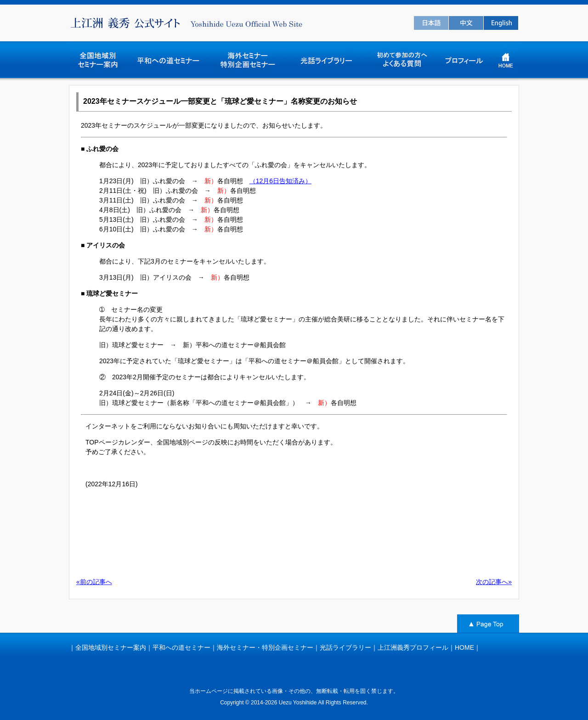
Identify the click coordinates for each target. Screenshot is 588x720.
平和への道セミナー (181, 647)
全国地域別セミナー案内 (111, 647)
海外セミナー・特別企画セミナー (265, 647)
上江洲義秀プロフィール (413, 647)
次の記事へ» (494, 582)
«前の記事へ (94, 582)
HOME (464, 647)
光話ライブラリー (345, 647)
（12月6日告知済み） (280, 181)
